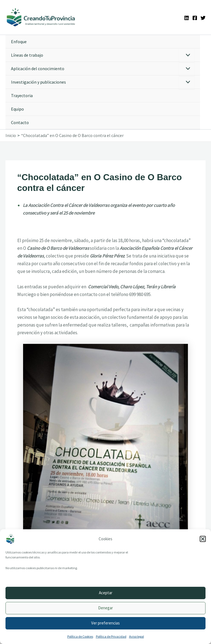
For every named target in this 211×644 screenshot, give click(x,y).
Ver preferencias (105, 623)
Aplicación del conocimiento (38, 68)
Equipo (17, 109)
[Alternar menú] (187, 55)
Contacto (20, 122)
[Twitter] (203, 18)
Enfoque (19, 42)
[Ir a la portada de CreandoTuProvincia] (41, 17)
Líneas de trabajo (27, 55)
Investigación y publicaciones (38, 82)
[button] (203, 539)
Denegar (105, 608)
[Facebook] (195, 18)
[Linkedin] (187, 18)
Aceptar (106, 593)
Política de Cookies (80, 636)
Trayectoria (22, 95)
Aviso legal (137, 636)
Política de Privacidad (111, 636)
